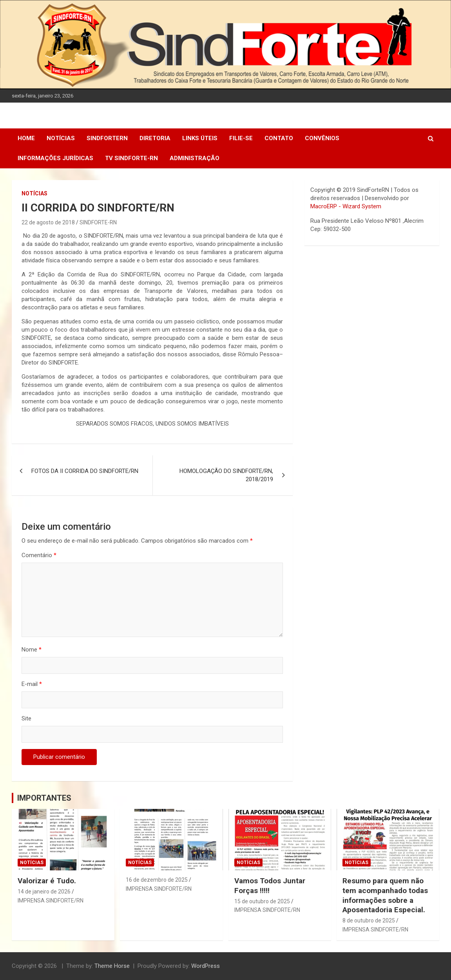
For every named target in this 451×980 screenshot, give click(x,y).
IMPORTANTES (44, 798)
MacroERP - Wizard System (346, 206)
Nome (32, 650)
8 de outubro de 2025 (369, 920)
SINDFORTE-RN (98, 222)
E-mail (32, 684)
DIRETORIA (155, 138)
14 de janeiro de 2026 (44, 892)
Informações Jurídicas (55, 158)
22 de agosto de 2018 (48, 222)
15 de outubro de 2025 (262, 901)
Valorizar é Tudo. (47, 881)
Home (26, 138)
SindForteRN (107, 138)
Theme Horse (112, 966)
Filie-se (241, 138)
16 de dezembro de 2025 (157, 880)
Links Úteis (200, 138)
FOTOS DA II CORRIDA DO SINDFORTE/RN (85, 471)
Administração (195, 158)
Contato (279, 138)
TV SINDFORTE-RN (131, 158)
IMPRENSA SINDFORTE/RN (51, 901)
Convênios (322, 138)
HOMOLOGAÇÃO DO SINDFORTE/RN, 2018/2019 (226, 475)
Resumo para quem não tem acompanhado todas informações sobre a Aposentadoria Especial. (385, 895)
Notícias (61, 138)
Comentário (39, 555)
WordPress (206, 966)
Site (26, 718)
